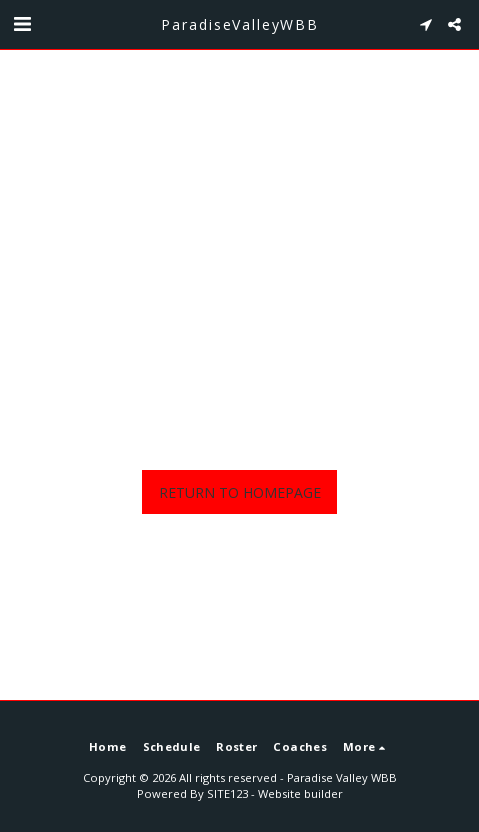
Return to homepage (240, 492)
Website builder (300, 793)
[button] (22, 23)
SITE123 (227, 793)
